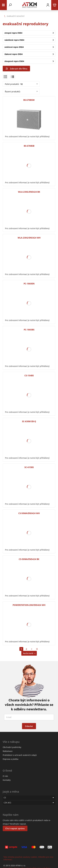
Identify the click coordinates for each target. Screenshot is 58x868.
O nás (5, 776)
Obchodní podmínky (12, 747)
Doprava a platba (11, 759)
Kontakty (7, 780)
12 (21, 84)
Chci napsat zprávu (15, 828)
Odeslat (29, 726)
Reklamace (8, 751)
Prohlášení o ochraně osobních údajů (20, 755)
